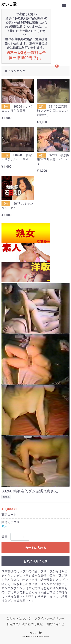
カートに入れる (36, 548)
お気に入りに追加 (36, 561)
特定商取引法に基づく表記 (25, 624)
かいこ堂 (9, 4)
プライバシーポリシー (49, 618)
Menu (64, 4)
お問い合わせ (55, 624)
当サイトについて (19, 618)
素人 (4, 526)
